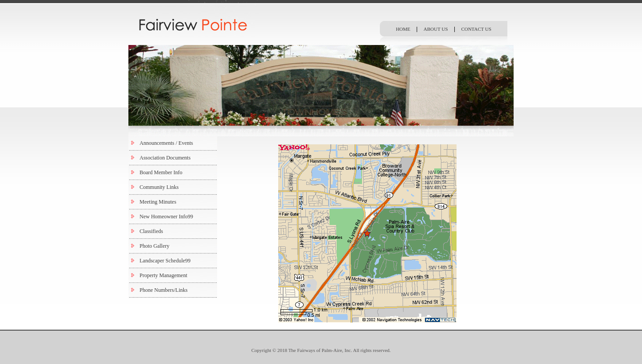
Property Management (163, 275)
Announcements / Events (166, 143)
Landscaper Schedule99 (165, 261)
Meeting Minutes (158, 202)
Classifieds (151, 231)
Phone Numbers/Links (164, 290)
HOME (403, 29)
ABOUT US (436, 29)
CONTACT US (476, 29)
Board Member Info (161, 172)
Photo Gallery (154, 246)
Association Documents (165, 158)
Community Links (159, 187)
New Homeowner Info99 (166, 217)
